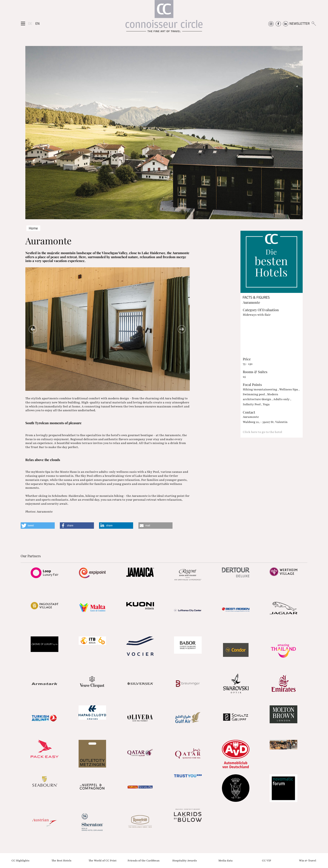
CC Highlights (20, 860)
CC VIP (267, 860)
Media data (225, 860)
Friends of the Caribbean (144, 860)
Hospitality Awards (185, 860)
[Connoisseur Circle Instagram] (271, 23)
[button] (38, 526)
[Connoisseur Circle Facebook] (278, 23)
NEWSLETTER (300, 23)
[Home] (164, 18)
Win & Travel (308, 860)
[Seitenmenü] (23, 24)
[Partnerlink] (45, 573)
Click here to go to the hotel (263, 432)
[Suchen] (314, 23)
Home (33, 228)
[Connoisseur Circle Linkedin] (286, 23)
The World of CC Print (103, 860)
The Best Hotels (61, 860)
